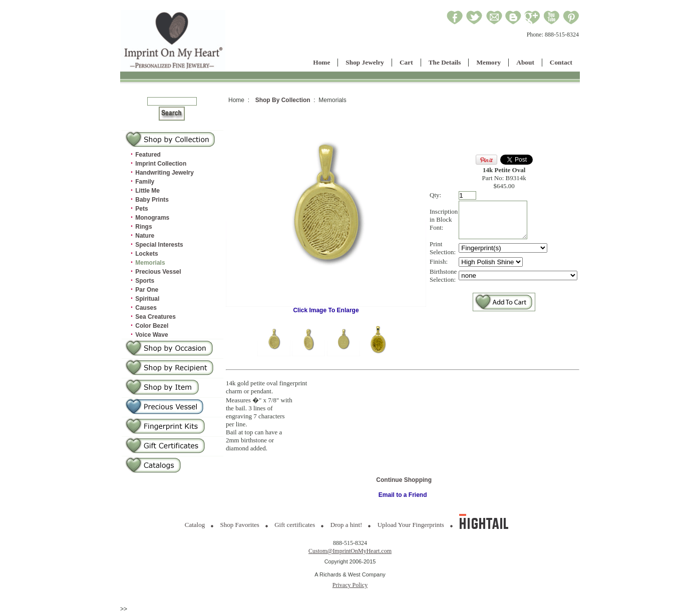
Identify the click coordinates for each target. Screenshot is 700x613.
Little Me (147, 191)
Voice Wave (151, 335)
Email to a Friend (403, 495)
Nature (145, 236)
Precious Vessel (158, 272)
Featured (148, 155)
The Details (445, 62)
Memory (488, 62)
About (525, 62)
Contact (561, 62)
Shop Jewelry (365, 62)
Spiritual (147, 299)
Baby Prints (152, 200)
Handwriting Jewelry (164, 173)
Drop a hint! (346, 525)
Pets (141, 209)
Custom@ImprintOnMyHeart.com (350, 551)
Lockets (146, 254)
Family (145, 182)
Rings (143, 227)
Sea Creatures (155, 317)
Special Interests (159, 245)
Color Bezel (152, 326)
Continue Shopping (404, 480)
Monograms (152, 218)
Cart (406, 62)
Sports (145, 281)
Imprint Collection (161, 164)
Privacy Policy (350, 585)
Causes (146, 308)
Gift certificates (295, 525)
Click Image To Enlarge (326, 308)
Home (321, 62)
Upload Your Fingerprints (411, 525)
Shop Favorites (240, 525)
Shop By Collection (283, 100)
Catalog (195, 525)
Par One (147, 290)
